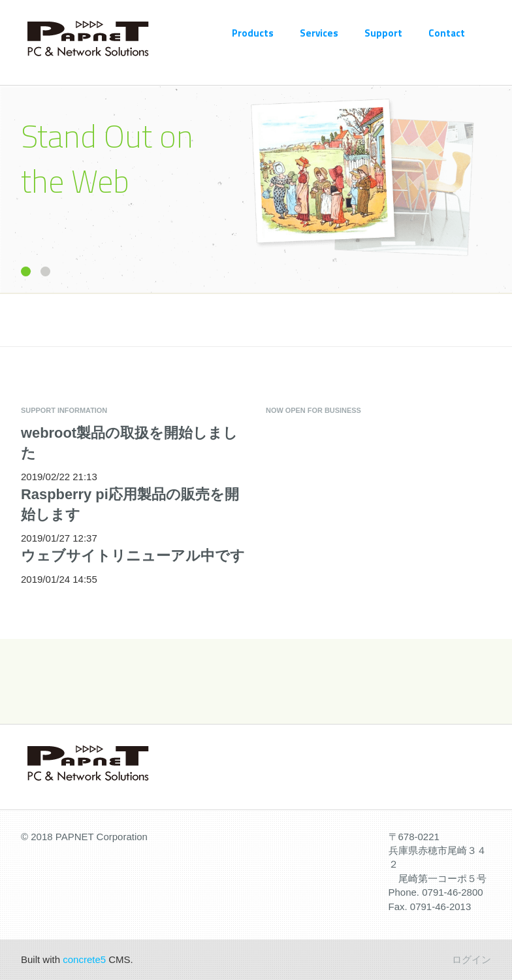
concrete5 (84, 959)
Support (383, 33)
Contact (447, 33)
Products (253, 33)
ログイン (472, 959)
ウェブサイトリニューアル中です (133, 556)
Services (319, 33)
